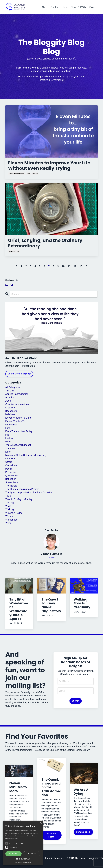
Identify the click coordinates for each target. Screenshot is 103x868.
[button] (23, 859)
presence (11, 474)
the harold (11, 487)
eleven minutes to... (16, 423)
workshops (11, 521)
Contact (55, 7)
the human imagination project (22, 491)
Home (65, 7)
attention (10, 399)
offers (9, 464)
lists (28, 175)
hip (7, 436)
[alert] (23, 843)
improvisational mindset (18, 447)
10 (63, 268)
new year (10, 460)
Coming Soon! (83, 834)
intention (10, 450)
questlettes (12, 477)
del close (10, 416)
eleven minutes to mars (17, 175)
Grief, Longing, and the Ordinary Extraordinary (47, 245)
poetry (9, 470)
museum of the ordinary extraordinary (26, 457)
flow (8, 430)
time (8, 498)
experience (11, 426)
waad (8, 508)
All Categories (13, 389)
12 (75, 268)
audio (8, 402)
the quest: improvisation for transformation (29, 494)
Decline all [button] (32, 853)
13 (81, 268)
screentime (12, 484)
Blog (73, 7)
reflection (11, 481)
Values (93, 7)
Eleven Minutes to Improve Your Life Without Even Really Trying (47, 166)
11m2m (10, 392)
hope (8, 443)
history (9, 440)
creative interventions (17, 406)
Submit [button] (76, 703)
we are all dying (14, 253)
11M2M (82, 7)
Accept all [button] (13, 853)
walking (10, 511)
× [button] (41, 823)
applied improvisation (17, 396)
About (45, 7)
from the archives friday (19, 433)
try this (35, 175)
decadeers (11, 413)
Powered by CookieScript (23, 863)
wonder (10, 518)
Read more (14, 839)
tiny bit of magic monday (19, 501)
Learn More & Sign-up (19, 375)
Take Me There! (51, 837)
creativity (10, 409)
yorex (8, 525)
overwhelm (11, 467)
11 (69, 268)
